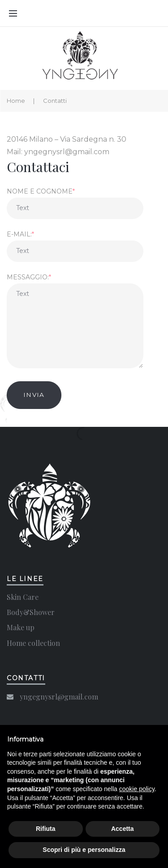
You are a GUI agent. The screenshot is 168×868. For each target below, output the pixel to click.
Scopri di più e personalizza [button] (84, 850)
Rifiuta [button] (46, 829)
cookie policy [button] (137, 789)
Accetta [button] (123, 829)
